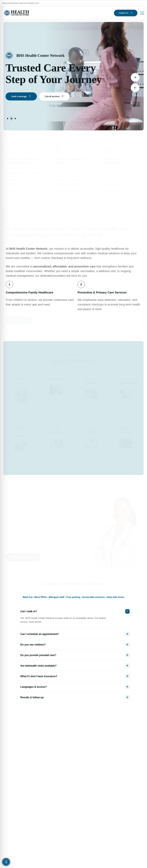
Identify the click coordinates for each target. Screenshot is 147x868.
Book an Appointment (67, 201)
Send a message (21, 99)
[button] (8, 119)
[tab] (74, 597)
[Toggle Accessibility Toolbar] (6, 862)
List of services (54, 99)
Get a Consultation (114, 201)
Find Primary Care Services (22, 201)
